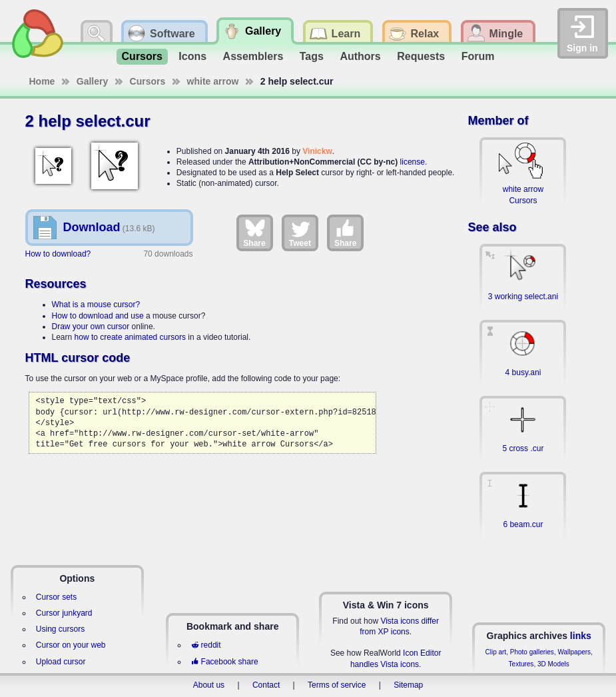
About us (209, 685)
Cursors (142, 56)
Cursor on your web (71, 645)
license (413, 162)
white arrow (213, 81)
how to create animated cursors (130, 337)
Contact (266, 685)
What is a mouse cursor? (96, 305)
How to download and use (98, 316)
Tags (312, 56)
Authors (360, 56)
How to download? (58, 254)
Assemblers (253, 56)
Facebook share (224, 662)
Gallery (92, 81)
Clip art (495, 652)
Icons (192, 56)
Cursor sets (56, 597)
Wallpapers (574, 652)
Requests (421, 56)
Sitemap (408, 685)
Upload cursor (61, 662)
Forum (478, 56)
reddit (206, 645)
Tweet (300, 233)
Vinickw (317, 151)
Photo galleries (532, 652)
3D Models (553, 664)
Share (254, 233)
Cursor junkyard (64, 613)
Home (42, 81)
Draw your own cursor (91, 327)
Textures (521, 664)
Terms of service (337, 685)
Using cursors (60, 629)
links (581, 636)
